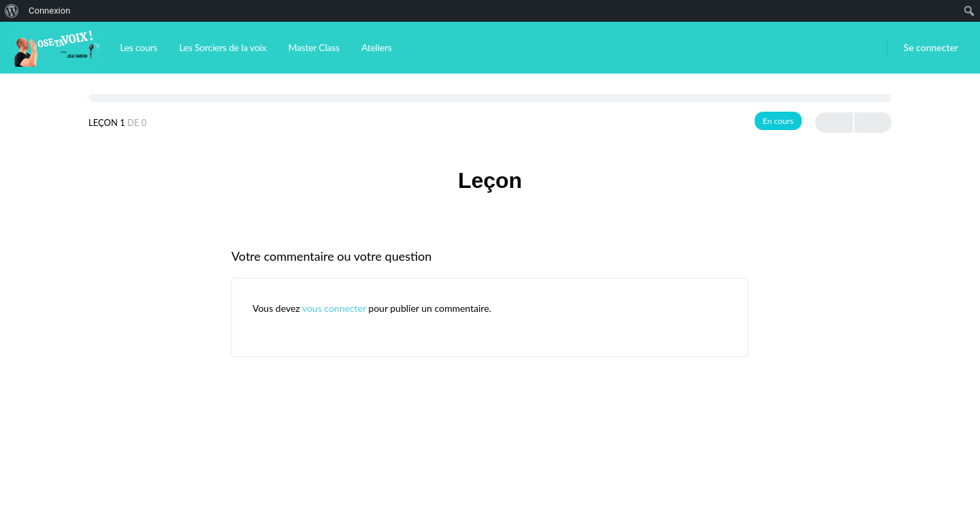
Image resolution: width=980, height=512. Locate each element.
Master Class (313, 47)
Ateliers (377, 47)
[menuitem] (12, 11)
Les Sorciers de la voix (223, 47)
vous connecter (334, 308)
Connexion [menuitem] (49, 11)
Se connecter (931, 47)
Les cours (138, 47)
